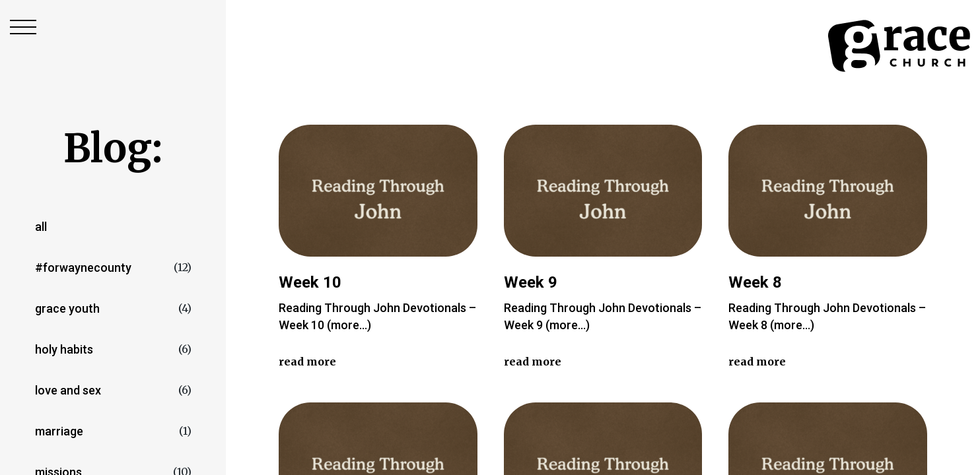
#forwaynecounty (83, 268)
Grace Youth (67, 308)
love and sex (68, 390)
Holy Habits (64, 349)
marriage (59, 431)
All (41, 227)
